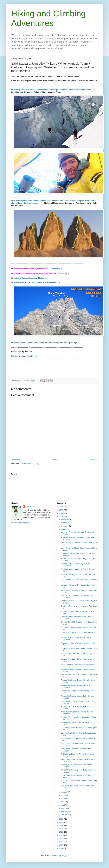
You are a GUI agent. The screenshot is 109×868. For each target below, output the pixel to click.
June (63, 798)
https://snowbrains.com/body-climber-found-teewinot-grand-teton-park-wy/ (44, 343)
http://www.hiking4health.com (24, 356)
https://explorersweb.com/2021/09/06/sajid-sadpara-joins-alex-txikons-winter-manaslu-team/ (52, 90)
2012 (61, 845)
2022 (61, 513)
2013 (61, 842)
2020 (61, 819)
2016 (61, 832)
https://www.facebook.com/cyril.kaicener (29, 278)
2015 (61, 835)
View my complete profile (20, 523)
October (64, 526)
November (65, 523)
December (65, 520)
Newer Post (16, 460)
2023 (61, 510)
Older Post (93, 460)
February (65, 812)
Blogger (64, 856)
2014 (61, 839)
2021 (61, 517)
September (66, 529)
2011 (61, 848)
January (64, 815)
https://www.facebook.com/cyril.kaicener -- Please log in (36, 282)
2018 (61, 826)
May (63, 802)
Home (55, 460)
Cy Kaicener (30, 507)
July (63, 795)
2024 (61, 507)
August (64, 792)
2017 (61, 829)
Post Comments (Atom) (30, 464)
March (64, 808)
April (63, 805)
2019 (61, 822)
